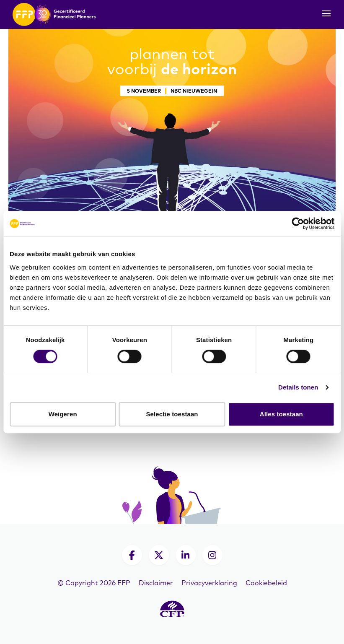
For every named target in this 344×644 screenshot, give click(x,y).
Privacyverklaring (209, 583)
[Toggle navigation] (326, 16)
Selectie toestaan (172, 414)
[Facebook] (132, 555)
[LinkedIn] (186, 555)
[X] (159, 555)
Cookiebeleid (266, 583)
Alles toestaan (281, 414)
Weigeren (63, 414)
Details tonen (298, 387)
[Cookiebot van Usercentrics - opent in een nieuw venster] (298, 223)
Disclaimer (156, 583)
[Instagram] (212, 555)
